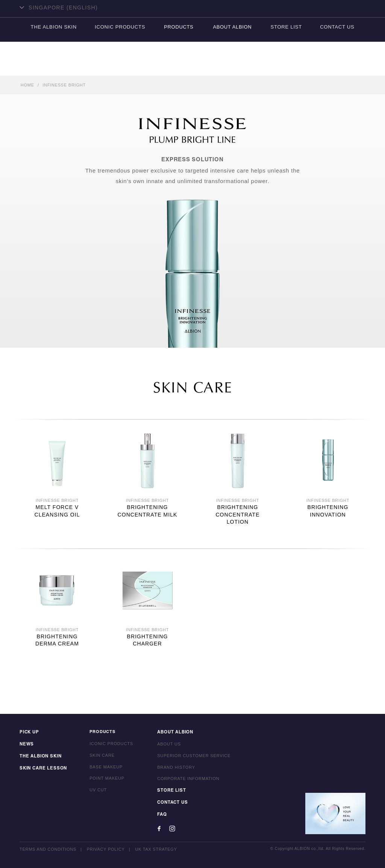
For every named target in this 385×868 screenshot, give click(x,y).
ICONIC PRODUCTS (120, 66)
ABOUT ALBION (232, 66)
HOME (27, 85)
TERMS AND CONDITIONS (48, 849)
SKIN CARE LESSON (42, 768)
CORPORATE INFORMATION (186, 780)
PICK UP (29, 733)
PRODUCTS (179, 66)
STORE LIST (286, 66)
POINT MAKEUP (105, 780)
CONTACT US (338, 66)
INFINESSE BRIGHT (64, 85)
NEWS (26, 745)
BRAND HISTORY (174, 768)
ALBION (192, 36)
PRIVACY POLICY (106, 849)
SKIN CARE (100, 757)
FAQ (160, 815)
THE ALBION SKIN (52, 66)
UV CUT (96, 791)
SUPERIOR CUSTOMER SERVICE (192, 757)
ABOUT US (167, 745)
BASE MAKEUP (104, 768)
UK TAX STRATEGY (156, 849)
